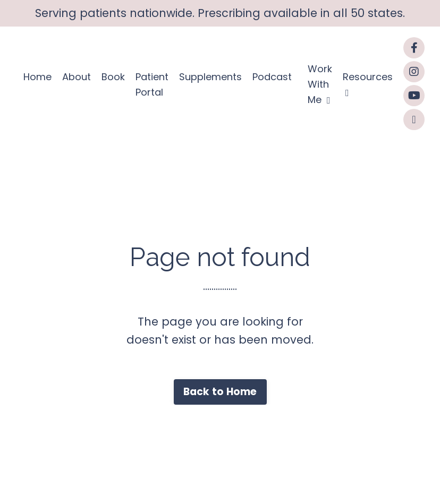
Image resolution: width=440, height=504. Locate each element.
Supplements (210, 77)
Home (37, 77)
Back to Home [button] (220, 392)
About (77, 77)
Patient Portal (152, 84)
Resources (368, 84)
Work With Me (320, 84)
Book (113, 77)
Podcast (272, 77)
